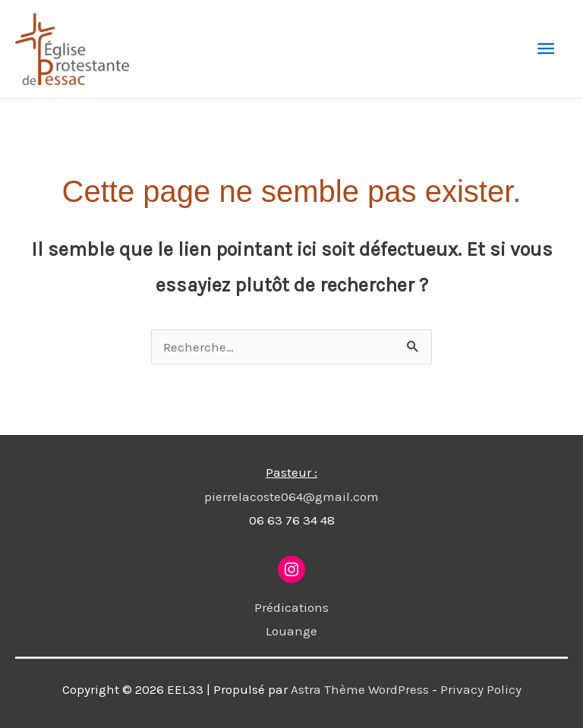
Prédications (291, 607)
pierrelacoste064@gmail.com (291, 496)
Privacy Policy (481, 689)
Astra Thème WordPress (360, 689)
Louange (291, 631)
